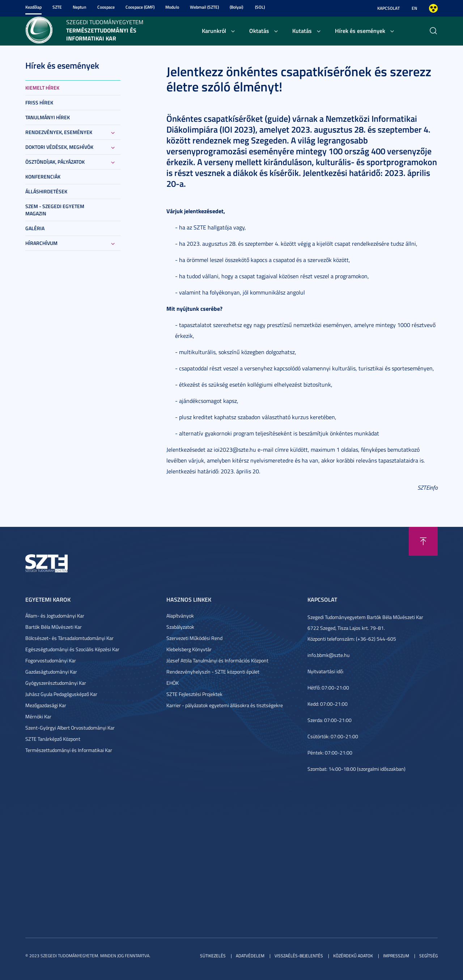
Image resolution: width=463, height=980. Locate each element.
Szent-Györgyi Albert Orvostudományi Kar (70, 728)
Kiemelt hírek (42, 88)
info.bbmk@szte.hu (328, 655)
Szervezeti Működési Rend (194, 638)
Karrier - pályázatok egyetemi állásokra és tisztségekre (225, 705)
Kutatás (302, 31)
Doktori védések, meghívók (59, 147)
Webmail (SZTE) (204, 7)
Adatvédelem (250, 956)
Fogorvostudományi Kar (51, 660)
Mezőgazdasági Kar (46, 705)
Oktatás (259, 31)
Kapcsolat (388, 8)
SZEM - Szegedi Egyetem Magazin (55, 210)
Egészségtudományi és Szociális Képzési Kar (72, 649)
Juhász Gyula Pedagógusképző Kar (61, 694)
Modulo (172, 7)
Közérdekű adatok (353, 956)
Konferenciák (43, 177)
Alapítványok (180, 616)
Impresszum (396, 956)
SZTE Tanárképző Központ (53, 739)
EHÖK (173, 683)
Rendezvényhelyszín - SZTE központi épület (213, 672)
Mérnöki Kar (38, 716)
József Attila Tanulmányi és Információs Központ (217, 660)
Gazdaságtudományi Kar (51, 672)
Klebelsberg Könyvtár (189, 649)
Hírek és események (360, 31)
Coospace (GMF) (140, 7)
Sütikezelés (213, 956)
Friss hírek (39, 102)
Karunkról (214, 31)
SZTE (57, 7)
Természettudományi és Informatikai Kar (69, 750)
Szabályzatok (180, 627)
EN (414, 8)
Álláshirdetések (46, 191)
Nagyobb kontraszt (433, 8)
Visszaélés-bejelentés (299, 956)
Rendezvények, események (59, 132)
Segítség (428, 956)
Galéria (35, 228)
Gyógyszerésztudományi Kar (56, 683)
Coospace (106, 7)
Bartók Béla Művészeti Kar (54, 627)
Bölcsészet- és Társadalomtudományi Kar (69, 638)
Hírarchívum (41, 243)
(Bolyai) (236, 7)
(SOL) (260, 7)
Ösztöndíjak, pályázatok (55, 162)
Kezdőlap (33, 7)
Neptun (80, 7)
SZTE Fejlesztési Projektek (194, 694)
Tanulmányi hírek (48, 117)
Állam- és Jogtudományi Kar (55, 616)
